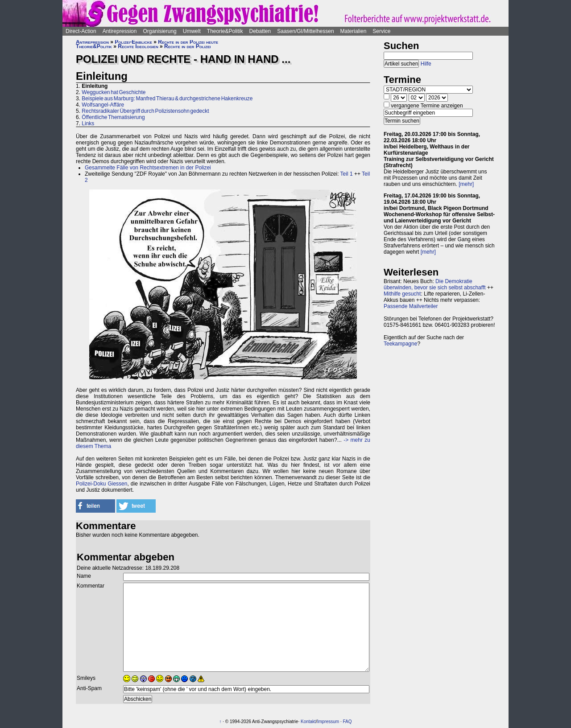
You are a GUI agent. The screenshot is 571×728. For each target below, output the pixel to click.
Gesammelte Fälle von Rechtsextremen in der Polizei (148, 168)
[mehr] (466, 184)
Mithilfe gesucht (402, 294)
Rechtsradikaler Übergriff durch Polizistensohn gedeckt (145, 111)
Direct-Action (81, 31)
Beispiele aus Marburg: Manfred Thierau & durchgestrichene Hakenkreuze (167, 99)
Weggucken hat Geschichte (114, 92)
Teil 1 (347, 174)
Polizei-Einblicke (133, 42)
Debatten (260, 31)
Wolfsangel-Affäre (103, 105)
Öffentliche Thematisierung (113, 117)
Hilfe (426, 64)
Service (381, 31)
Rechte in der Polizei (187, 46)
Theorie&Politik (225, 31)
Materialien (354, 31)
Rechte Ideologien (138, 46)
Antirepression (120, 31)
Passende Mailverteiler (411, 306)
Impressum (328, 722)
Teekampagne (400, 344)
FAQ (347, 722)
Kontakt (308, 722)
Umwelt (192, 31)
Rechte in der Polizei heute (188, 42)
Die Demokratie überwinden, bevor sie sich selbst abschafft (435, 284)
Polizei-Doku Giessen (101, 484)
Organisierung (159, 31)
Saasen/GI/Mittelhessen (305, 31)
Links (88, 123)
